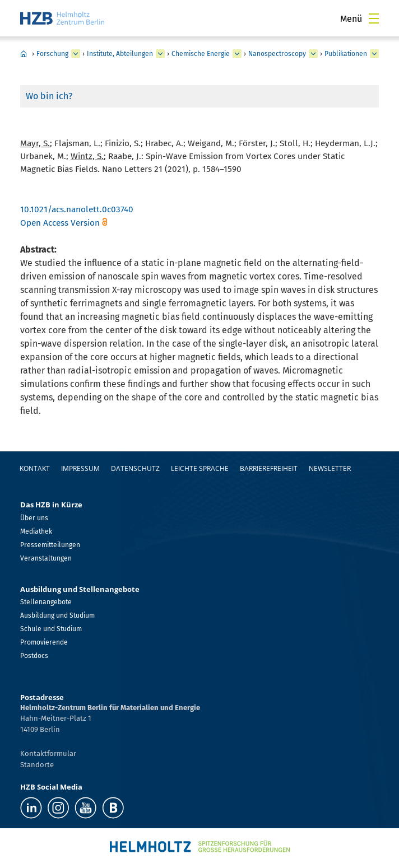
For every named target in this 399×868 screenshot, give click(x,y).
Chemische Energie (201, 54)
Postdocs (34, 656)
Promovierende (44, 642)
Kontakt (35, 468)
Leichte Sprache (200, 468)
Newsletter (330, 468)
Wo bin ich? (49, 96)
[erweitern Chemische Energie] (237, 54)
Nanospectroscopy (277, 54)
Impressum (80, 468)
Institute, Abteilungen (120, 54)
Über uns (34, 518)
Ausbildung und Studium (57, 615)
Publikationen (346, 54)
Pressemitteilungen (50, 545)
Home (24, 54)
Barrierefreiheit (269, 468)
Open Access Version (60, 223)
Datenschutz (135, 468)
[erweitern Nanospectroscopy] (313, 54)
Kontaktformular (48, 753)
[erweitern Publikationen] (374, 54)
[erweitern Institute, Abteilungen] (160, 54)
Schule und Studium (51, 629)
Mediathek (36, 531)
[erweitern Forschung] (76, 54)
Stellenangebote (46, 602)
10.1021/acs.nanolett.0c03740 (77, 209)
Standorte (37, 765)
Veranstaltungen (46, 558)
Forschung (52, 54)
